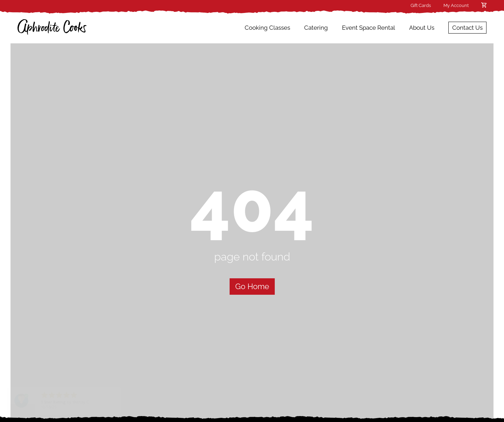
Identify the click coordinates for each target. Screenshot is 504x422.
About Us (422, 28)
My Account (456, 5)
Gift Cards (421, 5)
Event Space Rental (369, 28)
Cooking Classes (267, 28)
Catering (316, 28)
